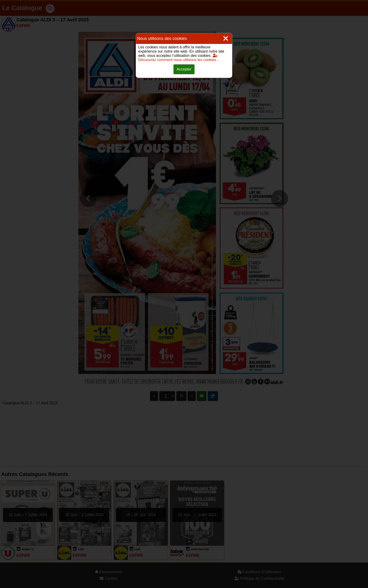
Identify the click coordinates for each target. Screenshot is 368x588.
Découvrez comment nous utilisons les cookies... (179, 58)
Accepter (184, 69)
